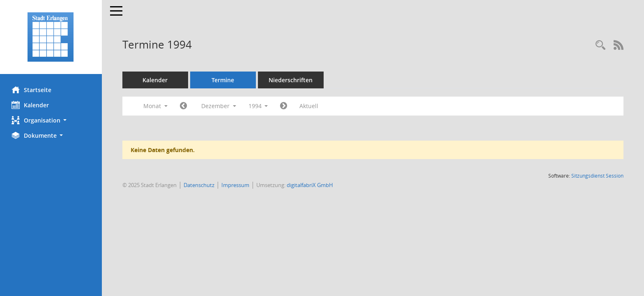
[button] (51, 120)
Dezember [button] (220, 106)
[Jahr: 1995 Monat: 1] (285, 106)
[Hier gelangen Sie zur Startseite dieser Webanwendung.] (51, 37)
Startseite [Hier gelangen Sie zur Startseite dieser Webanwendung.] (32, 90)
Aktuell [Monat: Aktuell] (310, 106)
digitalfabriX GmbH (311, 185)
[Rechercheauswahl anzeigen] (600, 45)
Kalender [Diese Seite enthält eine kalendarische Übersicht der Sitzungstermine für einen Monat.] (31, 105)
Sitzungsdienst (597, 176)
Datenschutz (200, 185)
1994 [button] (259, 106)
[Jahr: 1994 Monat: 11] (184, 106)
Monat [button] (156, 106)
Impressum (236, 185)
